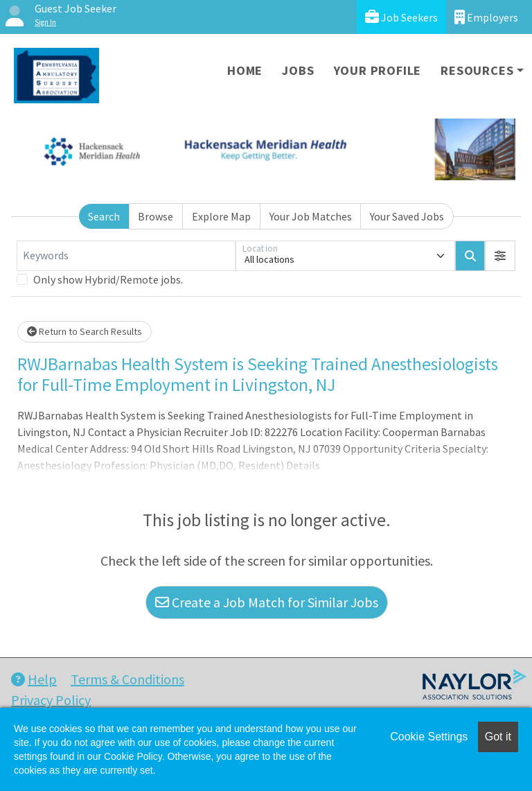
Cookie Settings (429, 737)
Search (104, 216)
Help (34, 679)
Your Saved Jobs (407, 216)
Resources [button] (477, 70)
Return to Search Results (85, 331)
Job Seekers (401, 17)
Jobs (298, 70)
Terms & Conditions (127, 679)
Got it (498, 737)
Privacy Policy (51, 700)
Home (245, 70)
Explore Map (221, 216)
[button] (500, 256)
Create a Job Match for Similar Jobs (267, 602)
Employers (486, 17)
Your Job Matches (311, 216)
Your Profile (378, 70)
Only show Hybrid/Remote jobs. (108, 279)
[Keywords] (126, 256)
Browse (156, 216)
